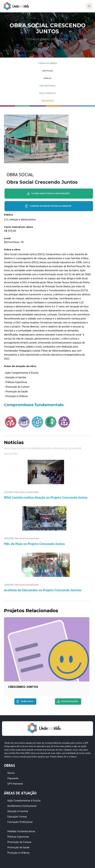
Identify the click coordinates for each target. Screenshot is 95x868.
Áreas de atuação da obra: (20, 366)
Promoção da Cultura (19, 842)
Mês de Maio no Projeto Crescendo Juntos (34, 544)
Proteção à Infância (18, 853)
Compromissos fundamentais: (34, 405)
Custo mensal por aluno (19, 227)
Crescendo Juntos (23, 687)
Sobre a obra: (12, 250)
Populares (13, 778)
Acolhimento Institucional (22, 806)
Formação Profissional (20, 822)
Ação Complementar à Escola (24, 800)
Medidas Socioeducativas (21, 831)
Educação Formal (17, 816)
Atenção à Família (18, 811)
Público (9, 215)
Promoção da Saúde (18, 847)
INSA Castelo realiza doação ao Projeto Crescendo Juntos (46, 497)
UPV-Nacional (15, 784)
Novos (11, 773)
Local (7, 238)
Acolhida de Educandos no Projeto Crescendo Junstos (43, 590)
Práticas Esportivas (18, 837)
